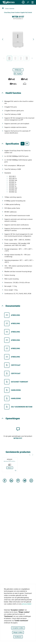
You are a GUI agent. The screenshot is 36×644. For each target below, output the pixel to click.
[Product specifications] (27, 144)
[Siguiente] (33, 454)
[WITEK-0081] (10, 465)
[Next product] (33, 39)
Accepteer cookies (18, 628)
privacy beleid (27, 604)
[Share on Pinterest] (18, 481)
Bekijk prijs (18, 70)
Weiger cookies (18, 632)
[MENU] (33, 2)
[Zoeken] (28, 2)
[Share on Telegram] (25, 481)
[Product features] (23, 144)
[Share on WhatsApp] (31, 481)
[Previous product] (3, 39)
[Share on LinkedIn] (11, 481)
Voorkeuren (18, 637)
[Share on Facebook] (5, 481)
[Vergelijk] (18, 74)
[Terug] (30, 454)
